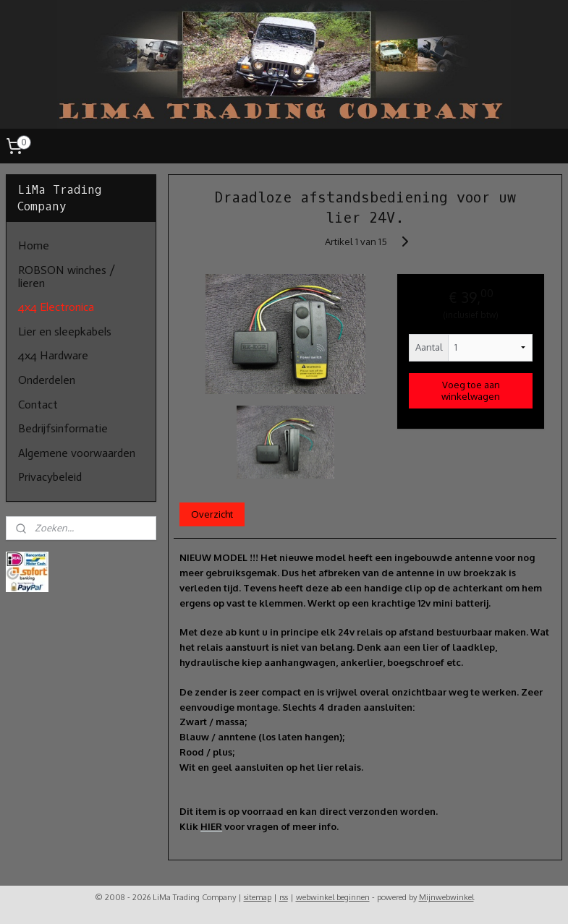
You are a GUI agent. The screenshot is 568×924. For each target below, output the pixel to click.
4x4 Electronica (56, 307)
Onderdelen (47, 380)
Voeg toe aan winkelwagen (471, 390)
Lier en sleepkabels (65, 331)
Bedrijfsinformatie (63, 428)
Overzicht (212, 514)
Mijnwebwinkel (446, 897)
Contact (38, 405)
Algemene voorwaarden (77, 453)
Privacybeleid (50, 477)
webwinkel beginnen (333, 897)
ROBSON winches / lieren (67, 277)
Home (34, 245)
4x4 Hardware (53, 355)
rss (284, 897)
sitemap (258, 897)
